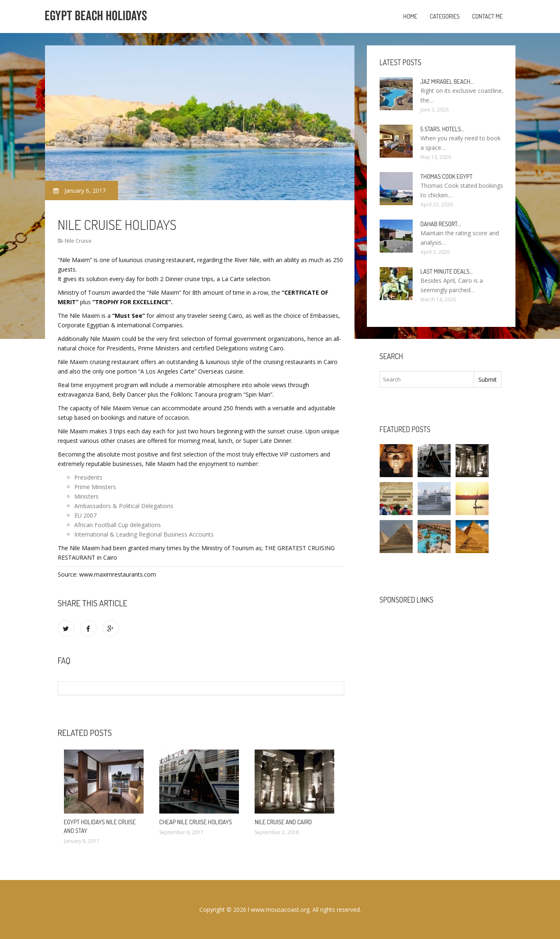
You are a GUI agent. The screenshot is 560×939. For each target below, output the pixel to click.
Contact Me (488, 16)
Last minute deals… (447, 271)
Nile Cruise (78, 241)
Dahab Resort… (441, 224)
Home (410, 16)
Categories (444, 16)
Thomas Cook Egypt (447, 176)
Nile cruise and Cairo (283, 822)
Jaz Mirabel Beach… (447, 82)
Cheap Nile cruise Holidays (196, 822)
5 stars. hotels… (442, 129)
